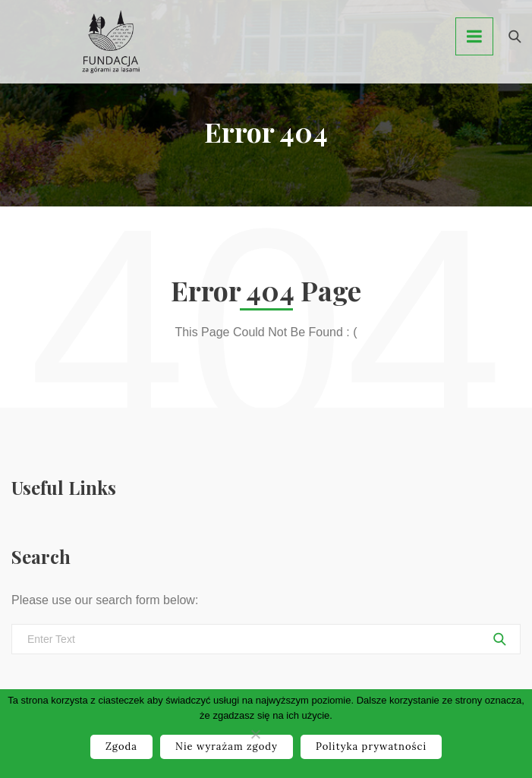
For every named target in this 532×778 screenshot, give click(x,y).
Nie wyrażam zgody (227, 747)
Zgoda (121, 747)
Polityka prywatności (371, 747)
